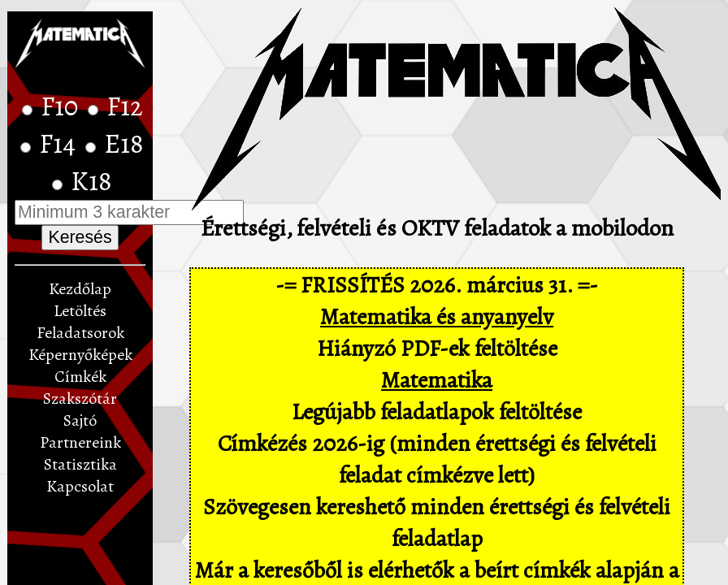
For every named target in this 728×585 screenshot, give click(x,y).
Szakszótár (80, 399)
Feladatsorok (80, 333)
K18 (91, 181)
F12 (125, 106)
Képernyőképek (80, 355)
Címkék (80, 377)
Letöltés (80, 311)
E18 (124, 144)
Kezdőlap (80, 289)
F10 (62, 106)
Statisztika (80, 464)
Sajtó (80, 420)
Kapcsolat (80, 486)
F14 (60, 144)
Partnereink (80, 442)
